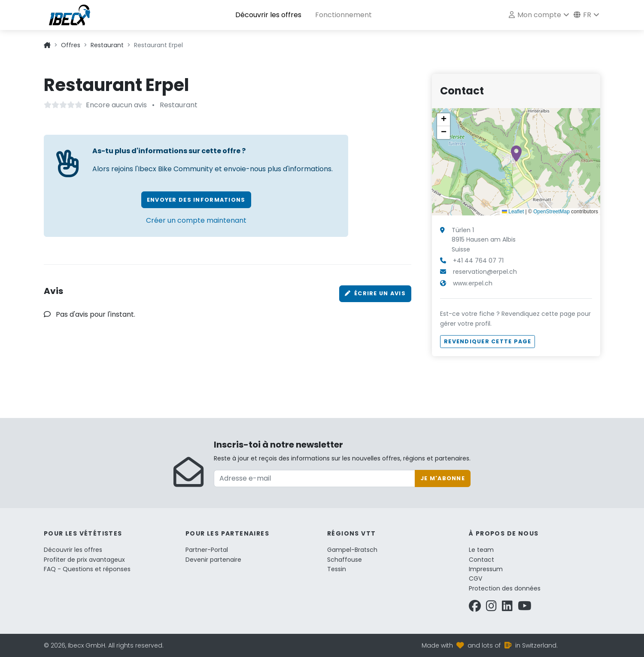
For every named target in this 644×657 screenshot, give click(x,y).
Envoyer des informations (196, 200)
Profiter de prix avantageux (84, 560)
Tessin (337, 569)
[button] (516, 154)
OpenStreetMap (551, 212)
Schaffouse (345, 560)
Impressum (486, 569)
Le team (481, 550)
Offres (71, 45)
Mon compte (535, 15)
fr (582, 15)
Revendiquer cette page (488, 341)
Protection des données (505, 588)
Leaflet (513, 212)
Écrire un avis (375, 293)
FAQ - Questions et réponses (87, 569)
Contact (481, 560)
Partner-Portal (207, 550)
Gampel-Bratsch (352, 550)
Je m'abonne (443, 478)
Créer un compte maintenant (196, 220)
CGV (475, 578)
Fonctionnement (343, 15)
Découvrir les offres (268, 15)
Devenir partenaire (213, 560)
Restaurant (107, 45)
